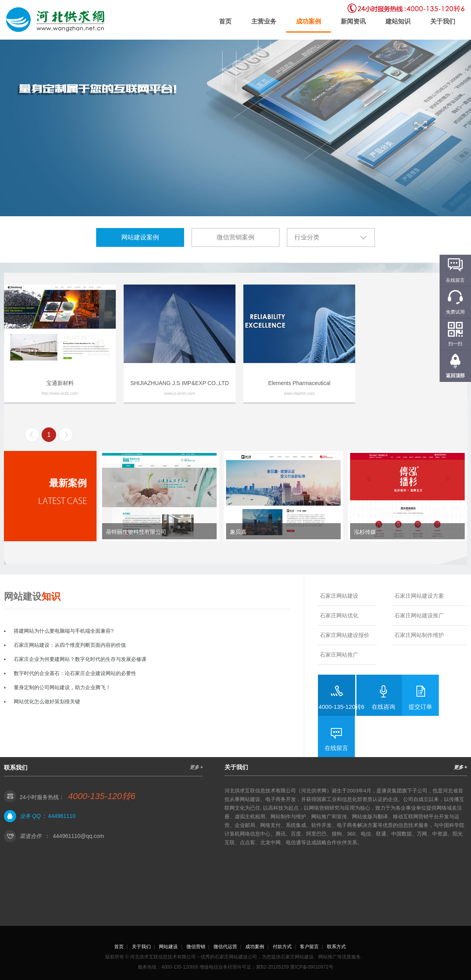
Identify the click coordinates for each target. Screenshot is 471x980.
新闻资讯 (353, 21)
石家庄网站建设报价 (345, 635)
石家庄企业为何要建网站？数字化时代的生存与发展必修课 (80, 659)
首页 (225, 21)
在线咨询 (383, 707)
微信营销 (196, 947)
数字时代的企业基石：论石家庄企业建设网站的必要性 (75, 673)
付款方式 (282, 947)
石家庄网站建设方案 (419, 596)
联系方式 (336, 947)
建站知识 (398, 21)
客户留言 (309, 947)
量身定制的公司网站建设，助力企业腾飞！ (62, 687)
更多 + (196, 767)
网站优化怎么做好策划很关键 (47, 702)
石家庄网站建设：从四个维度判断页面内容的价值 (70, 645)
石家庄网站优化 (339, 615)
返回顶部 (455, 376)
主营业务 (264, 21)
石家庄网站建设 (339, 596)
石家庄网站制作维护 (419, 635)
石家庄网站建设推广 (419, 615)
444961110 (62, 816)
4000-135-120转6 (342, 707)
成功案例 (309, 21)
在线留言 (336, 748)
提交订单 (420, 707)
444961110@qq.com (78, 836)
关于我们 (443, 21)
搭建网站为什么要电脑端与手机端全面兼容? (64, 631)
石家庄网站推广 (339, 655)
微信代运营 (225, 947)
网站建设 (168, 947)
